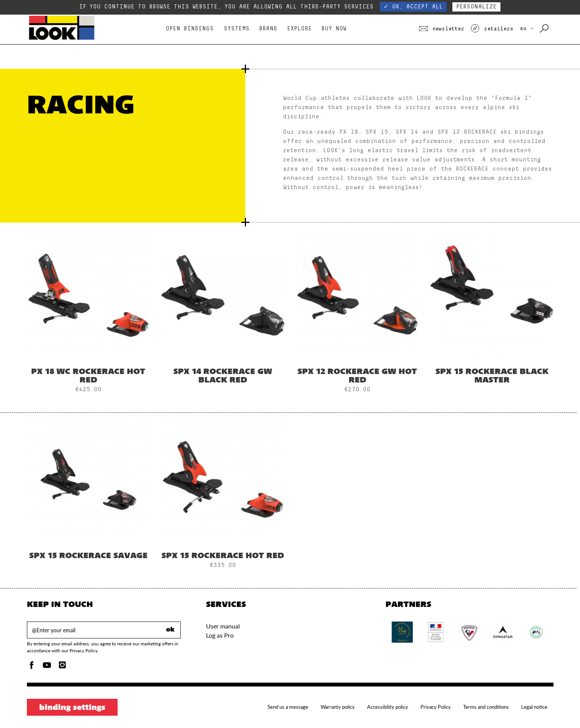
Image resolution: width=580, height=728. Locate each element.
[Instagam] (62, 667)
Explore (299, 29)
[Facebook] (32, 667)
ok (170, 630)
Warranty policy (338, 707)
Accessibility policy (388, 707)
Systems (237, 29)
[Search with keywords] (545, 29)
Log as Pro (220, 635)
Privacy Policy (436, 707)
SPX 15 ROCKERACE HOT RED (223, 556)
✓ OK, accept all (413, 7)
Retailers (492, 29)
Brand (268, 29)
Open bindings (190, 29)
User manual (223, 626)
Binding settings (72, 708)
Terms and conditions (486, 707)
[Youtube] (47, 667)
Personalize (476, 7)
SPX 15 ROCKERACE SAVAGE (88, 556)
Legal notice (534, 707)
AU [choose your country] (527, 28)
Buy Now (334, 29)
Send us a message (288, 707)
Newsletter (442, 29)
